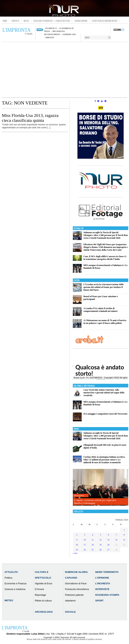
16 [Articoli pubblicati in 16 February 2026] (77, 545)
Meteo (26, 21)
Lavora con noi (81, 21)
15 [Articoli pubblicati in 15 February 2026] (124, 540)
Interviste (102, 589)
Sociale (70, 612)
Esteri (77, 280)
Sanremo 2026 (69, 34)
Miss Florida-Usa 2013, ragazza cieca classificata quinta (30, 118)
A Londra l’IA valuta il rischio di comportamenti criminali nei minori (100, 310)
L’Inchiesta (103, 583)
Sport (76, 429)
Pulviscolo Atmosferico (77, 589)
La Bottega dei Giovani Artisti (105, 21)
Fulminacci (51, 28)
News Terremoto (107, 572)
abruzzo (50, 38)
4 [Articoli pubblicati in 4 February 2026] (93, 535)
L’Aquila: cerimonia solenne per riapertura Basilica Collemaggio (95, 502)
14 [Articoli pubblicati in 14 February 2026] (116, 540)
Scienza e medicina (15, 589)
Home (5, 21)
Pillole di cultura (43, 601)
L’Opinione (102, 578)
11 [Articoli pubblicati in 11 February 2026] (93, 540)
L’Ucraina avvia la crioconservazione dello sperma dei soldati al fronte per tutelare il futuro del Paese (103, 287)
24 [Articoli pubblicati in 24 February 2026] (85, 550)
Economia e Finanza (16, 583)
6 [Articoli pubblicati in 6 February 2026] (108, 535)
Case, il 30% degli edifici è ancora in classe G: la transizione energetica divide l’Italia (105, 258)
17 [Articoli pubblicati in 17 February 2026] (85, 545)
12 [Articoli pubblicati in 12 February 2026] (101, 540)
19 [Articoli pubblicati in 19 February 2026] (101, 545)
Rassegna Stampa (107, 595)
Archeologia (44, 612)
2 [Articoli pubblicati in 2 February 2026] (77, 535)
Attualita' (79, 228)
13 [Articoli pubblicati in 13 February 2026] (108, 540)
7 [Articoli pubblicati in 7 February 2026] (116, 535)
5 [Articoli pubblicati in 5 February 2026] (100, 535)
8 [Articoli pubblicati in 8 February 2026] (124, 535)
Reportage (40, 595)
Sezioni (117, 30)
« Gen (75, 553)
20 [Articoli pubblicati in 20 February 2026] (108, 545)
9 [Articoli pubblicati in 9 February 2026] (77, 540)
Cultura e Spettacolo (84, 386)
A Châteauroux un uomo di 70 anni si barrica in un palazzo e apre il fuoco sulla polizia (105, 322)
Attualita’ (11, 572)
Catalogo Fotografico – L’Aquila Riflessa (52, 21)
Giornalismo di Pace (76, 583)
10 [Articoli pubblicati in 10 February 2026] (85, 540)
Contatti (15, 21)
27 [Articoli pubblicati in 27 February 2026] (108, 550)
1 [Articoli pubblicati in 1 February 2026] (124, 530)
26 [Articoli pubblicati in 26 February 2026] (101, 550)
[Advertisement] (64, 70)
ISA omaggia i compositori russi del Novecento (105, 414)
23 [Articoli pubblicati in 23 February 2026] (77, 550)
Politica (9, 578)
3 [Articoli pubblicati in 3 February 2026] (85, 535)
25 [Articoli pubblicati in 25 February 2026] (93, 550)
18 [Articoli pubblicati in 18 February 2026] (93, 545)
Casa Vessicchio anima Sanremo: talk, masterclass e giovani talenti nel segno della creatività (104, 393)
